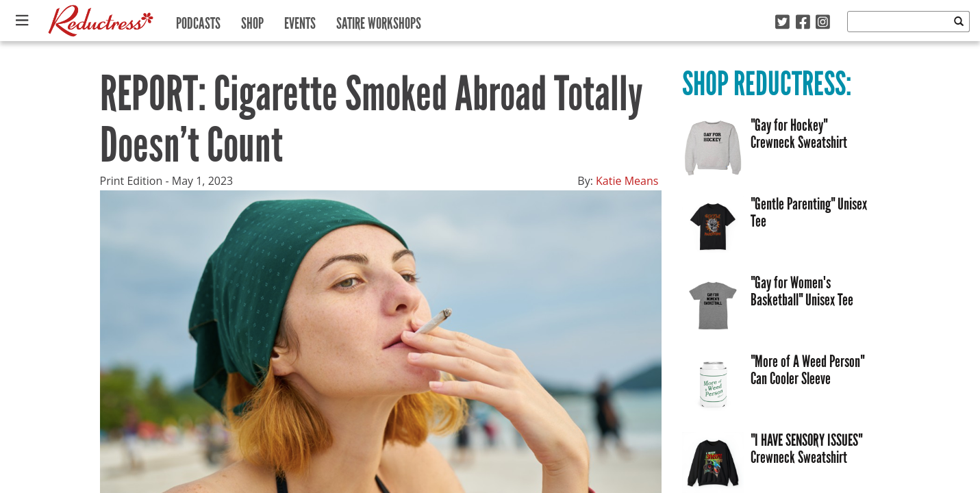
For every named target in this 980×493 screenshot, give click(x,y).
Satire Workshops (379, 20)
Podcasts (198, 20)
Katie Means (627, 181)
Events (300, 20)
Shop (252, 20)
